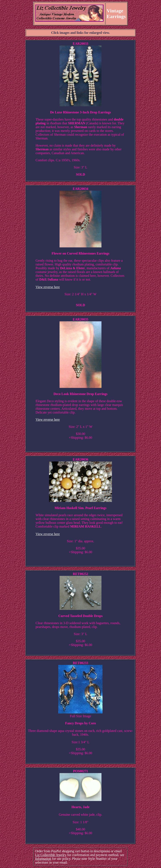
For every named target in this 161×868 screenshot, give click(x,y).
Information (43, 859)
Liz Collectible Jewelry (51, 855)
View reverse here (48, 287)
